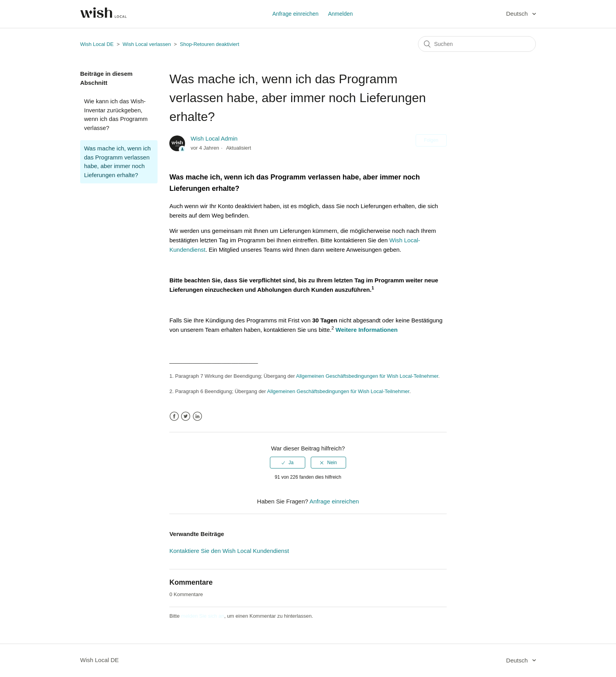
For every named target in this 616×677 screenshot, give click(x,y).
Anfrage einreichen (295, 14)
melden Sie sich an (203, 616)
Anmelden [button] (340, 14)
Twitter (186, 416)
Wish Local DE (97, 44)
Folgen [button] (431, 140)
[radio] (288, 463)
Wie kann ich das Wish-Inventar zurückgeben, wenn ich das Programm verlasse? (116, 114)
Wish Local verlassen (147, 44)
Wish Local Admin (214, 138)
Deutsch (518, 14)
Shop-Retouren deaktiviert (210, 44)
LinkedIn (197, 416)
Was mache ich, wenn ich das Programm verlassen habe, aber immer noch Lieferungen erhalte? (117, 162)
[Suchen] (477, 44)
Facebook (174, 416)
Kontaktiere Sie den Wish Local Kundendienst (229, 551)
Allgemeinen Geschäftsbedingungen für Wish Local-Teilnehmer (367, 376)
